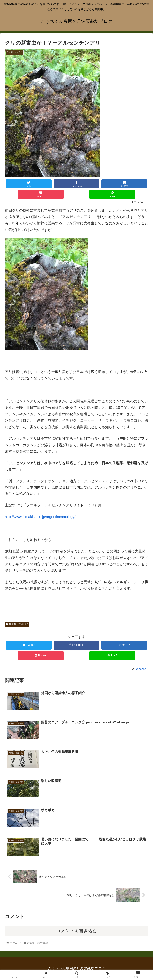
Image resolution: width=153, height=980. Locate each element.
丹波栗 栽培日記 (17, 624)
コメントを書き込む (77, 931)
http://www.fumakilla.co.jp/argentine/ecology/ (40, 517)
